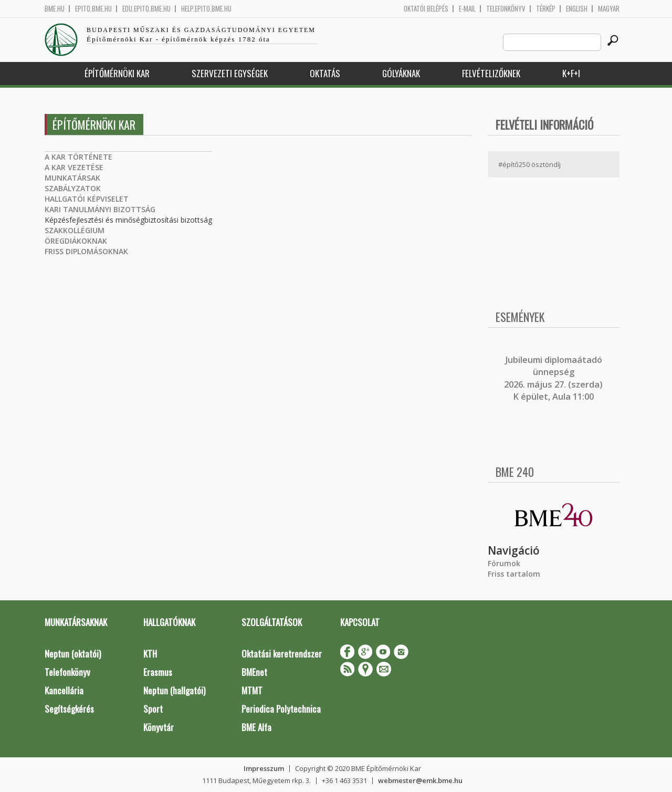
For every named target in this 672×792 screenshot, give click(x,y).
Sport (153, 709)
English (577, 9)
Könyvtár (159, 727)
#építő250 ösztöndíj (529, 164)
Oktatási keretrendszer (282, 654)
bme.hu (55, 9)
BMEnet (254, 672)
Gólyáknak (401, 73)
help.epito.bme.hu (206, 9)
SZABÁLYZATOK (73, 188)
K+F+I (571, 73)
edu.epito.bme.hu (146, 9)
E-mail (467, 9)
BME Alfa (256, 727)
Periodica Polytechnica (281, 709)
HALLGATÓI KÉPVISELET (87, 199)
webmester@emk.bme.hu (420, 780)
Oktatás (325, 73)
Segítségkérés (69, 709)
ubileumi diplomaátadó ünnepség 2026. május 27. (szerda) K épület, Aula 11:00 (553, 378)
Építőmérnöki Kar (117, 73)
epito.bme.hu (93, 9)
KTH (150, 654)
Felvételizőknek (491, 73)
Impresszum (264, 768)
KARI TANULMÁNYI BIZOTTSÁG (100, 209)
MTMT (252, 690)
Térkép (546, 9)
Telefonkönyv (506, 9)
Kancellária (64, 690)
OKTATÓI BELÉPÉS (426, 9)
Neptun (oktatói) (73, 654)
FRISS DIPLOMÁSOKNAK (86, 251)
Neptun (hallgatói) (174, 690)
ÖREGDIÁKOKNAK (76, 241)
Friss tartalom (514, 574)
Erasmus (158, 672)
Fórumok (504, 563)
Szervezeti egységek (230, 73)
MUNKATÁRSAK (72, 178)
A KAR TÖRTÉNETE (78, 157)
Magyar (609, 9)
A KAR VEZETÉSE (74, 167)
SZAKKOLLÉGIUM (75, 230)
